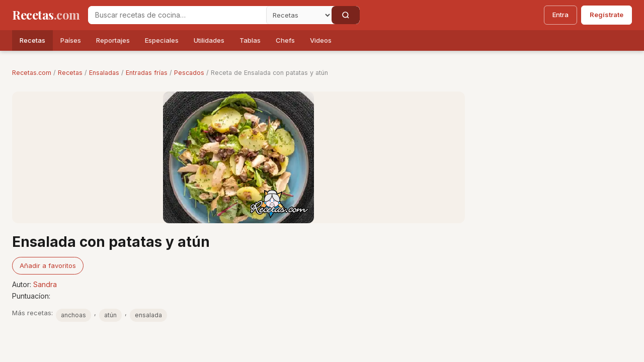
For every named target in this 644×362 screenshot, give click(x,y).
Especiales (162, 40)
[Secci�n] (299, 15)
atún (110, 315)
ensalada (148, 315)
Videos (321, 40)
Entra (560, 15)
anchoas (73, 315)
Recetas (32, 40)
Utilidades (209, 40)
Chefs (285, 40)
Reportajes (113, 40)
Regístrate (607, 15)
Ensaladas (104, 73)
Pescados (189, 73)
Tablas (250, 40)
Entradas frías (147, 73)
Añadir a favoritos (48, 265)
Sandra (45, 284)
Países (71, 40)
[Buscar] (346, 15)
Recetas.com (32, 73)
